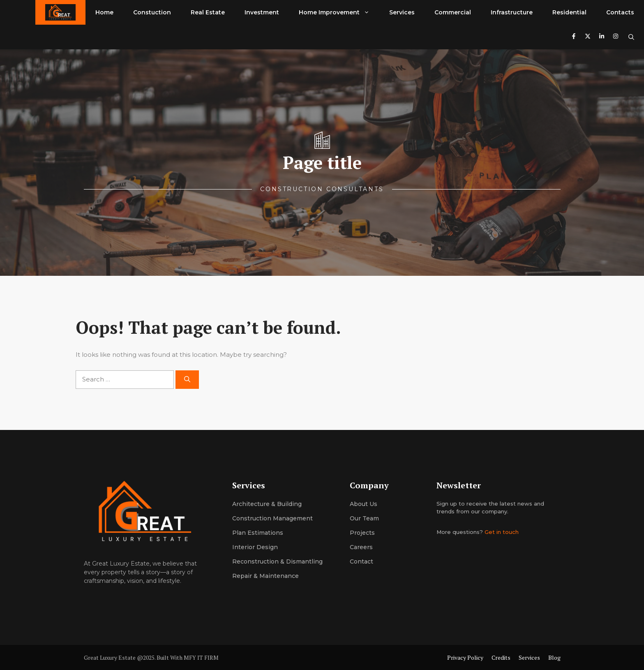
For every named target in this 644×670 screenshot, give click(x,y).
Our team (364, 518)
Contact (361, 561)
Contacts (620, 12)
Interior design (255, 547)
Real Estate (208, 12)
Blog (554, 657)
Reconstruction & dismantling (277, 561)
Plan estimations (258, 533)
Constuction (152, 12)
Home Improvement (339, 12)
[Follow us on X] (588, 37)
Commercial (453, 12)
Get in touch (502, 532)
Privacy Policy (465, 657)
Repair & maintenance (265, 576)
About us (364, 504)
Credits (501, 657)
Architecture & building (267, 504)
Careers (361, 547)
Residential (569, 12)
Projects (362, 533)
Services (402, 12)
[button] (631, 37)
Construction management (272, 518)
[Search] (187, 380)
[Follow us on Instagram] (616, 37)
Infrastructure (512, 12)
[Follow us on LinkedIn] (602, 37)
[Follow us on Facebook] (574, 37)
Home (104, 12)
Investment (262, 12)
